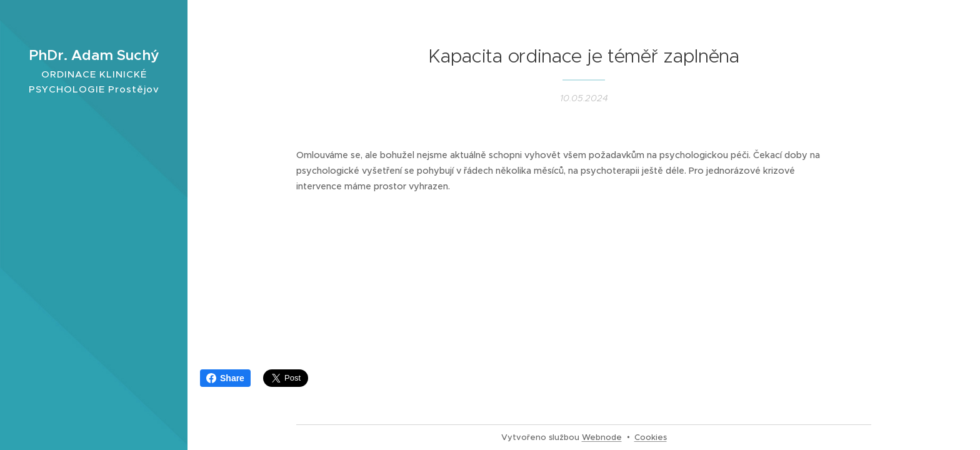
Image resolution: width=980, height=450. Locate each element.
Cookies (651, 437)
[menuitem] (94, 210)
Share (225, 378)
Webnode (602, 437)
